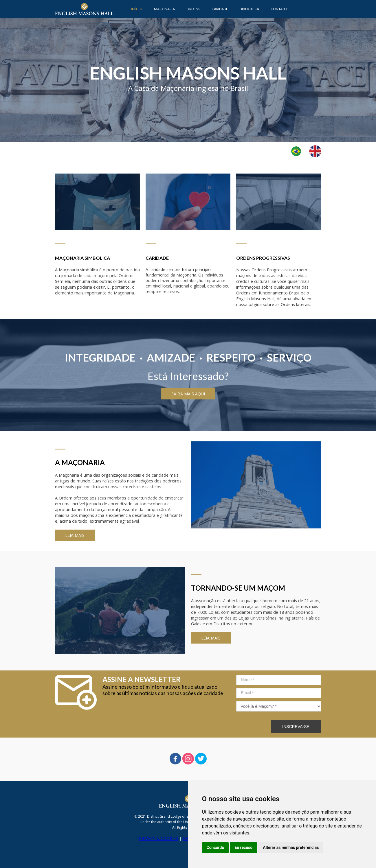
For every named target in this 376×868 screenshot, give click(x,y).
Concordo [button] (215, 847)
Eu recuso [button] (243, 847)
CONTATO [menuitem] (279, 9)
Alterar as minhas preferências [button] (291, 847)
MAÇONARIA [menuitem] (164, 9)
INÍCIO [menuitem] (137, 9)
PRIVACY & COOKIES (158, 838)
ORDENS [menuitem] (193, 9)
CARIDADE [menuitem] (220, 9)
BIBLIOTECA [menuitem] (249, 9)
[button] (188, 394)
